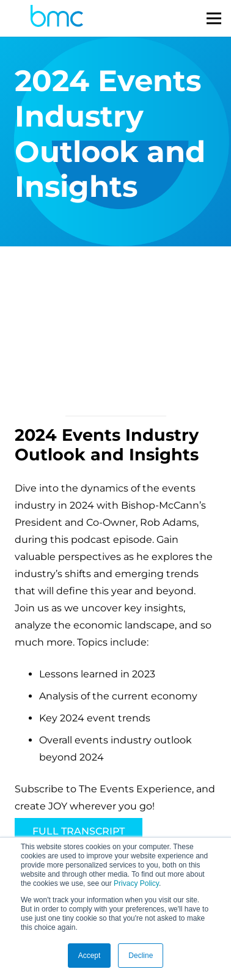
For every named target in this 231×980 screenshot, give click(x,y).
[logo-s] (57, 19)
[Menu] (214, 18)
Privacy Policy (136, 883)
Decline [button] (141, 956)
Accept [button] (90, 956)
